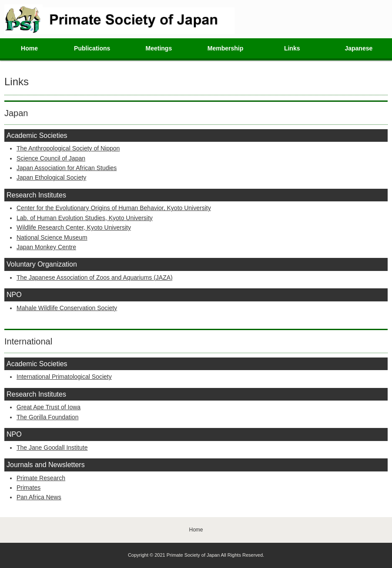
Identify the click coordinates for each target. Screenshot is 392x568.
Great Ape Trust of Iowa (49, 407)
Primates (28, 488)
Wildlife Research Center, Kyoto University (74, 227)
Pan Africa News (39, 497)
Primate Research (41, 478)
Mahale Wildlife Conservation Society (67, 308)
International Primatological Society (64, 377)
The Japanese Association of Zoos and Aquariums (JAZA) (95, 277)
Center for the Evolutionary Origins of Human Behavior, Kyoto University (114, 208)
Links (292, 48)
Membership (225, 48)
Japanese (358, 48)
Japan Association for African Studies (67, 168)
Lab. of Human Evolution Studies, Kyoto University (85, 218)
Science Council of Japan (51, 158)
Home (29, 48)
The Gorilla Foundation (47, 417)
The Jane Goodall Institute (52, 448)
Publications (92, 48)
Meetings (159, 48)
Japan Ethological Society (51, 177)
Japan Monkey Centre (46, 247)
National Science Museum (52, 237)
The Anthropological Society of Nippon (68, 148)
